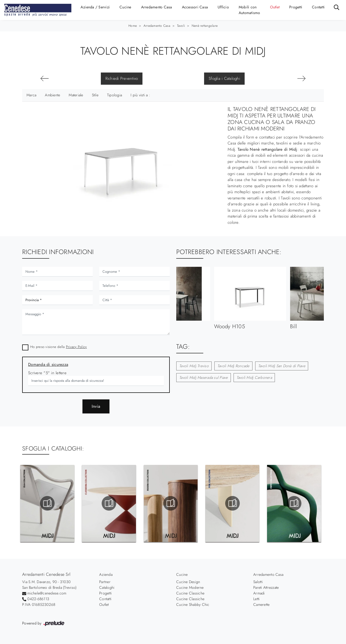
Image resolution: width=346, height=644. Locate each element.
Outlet (275, 7)
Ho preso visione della (59, 347)
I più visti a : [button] (140, 95)
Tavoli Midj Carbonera (254, 377)
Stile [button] (95, 95)
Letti (256, 599)
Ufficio (223, 7)
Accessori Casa (195, 7)
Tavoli (181, 26)
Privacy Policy (76, 347)
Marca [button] (31, 95)
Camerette (261, 604)
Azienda (106, 574)
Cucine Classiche (190, 593)
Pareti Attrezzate (266, 587)
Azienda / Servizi (95, 7)
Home (133, 26)
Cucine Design (188, 582)
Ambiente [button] (52, 95)
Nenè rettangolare (205, 26)
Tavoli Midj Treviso (194, 366)
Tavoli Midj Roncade (233, 366)
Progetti (296, 7)
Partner (105, 582)
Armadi (259, 593)
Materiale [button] (76, 95)
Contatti (318, 7)
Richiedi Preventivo (122, 78)
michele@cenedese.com (47, 593)
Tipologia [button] (114, 95)
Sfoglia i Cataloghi (224, 78)
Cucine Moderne (190, 587)
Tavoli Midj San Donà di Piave (282, 366)
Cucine (125, 7)
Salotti (258, 582)
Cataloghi (107, 587)
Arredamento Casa (157, 7)
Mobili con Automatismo (249, 10)
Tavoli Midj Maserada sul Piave (204, 377)
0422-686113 (38, 599)
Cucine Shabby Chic (193, 604)
